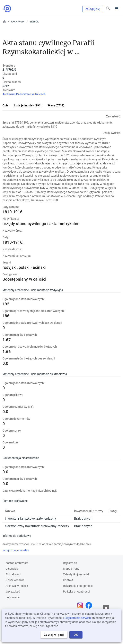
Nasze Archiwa (15, 580)
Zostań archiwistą (17, 563)
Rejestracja (70, 563)
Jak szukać (13, 592)
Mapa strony (71, 569)
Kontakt (68, 580)
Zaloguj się (93, 9)
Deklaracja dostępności (78, 586)
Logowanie (13, 597)
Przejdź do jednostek (16, 550)
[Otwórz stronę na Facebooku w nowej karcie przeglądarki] (90, 605)
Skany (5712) (56, 105)
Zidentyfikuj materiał (76, 574)
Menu (117, 9)
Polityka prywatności (76, 592)
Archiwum (18, 22)
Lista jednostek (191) (28, 105)
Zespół (34, 22)
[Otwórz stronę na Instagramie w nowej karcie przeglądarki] (81, 605)
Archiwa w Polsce (17, 586)
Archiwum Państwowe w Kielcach (24, 94)
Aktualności (13, 574)
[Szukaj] (108, 8)
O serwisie (12, 569)
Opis (5, 105)
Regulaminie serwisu (78, 618)
